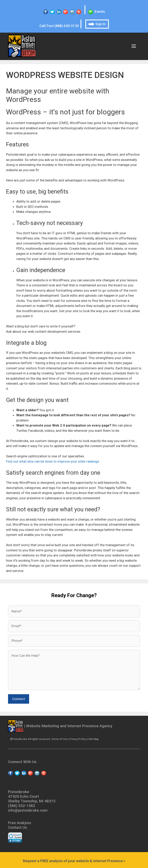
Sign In (97, 24)
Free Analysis (20, 823)
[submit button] (19, 699)
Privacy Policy (78, 739)
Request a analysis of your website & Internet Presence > (74, 861)
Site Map (94, 739)
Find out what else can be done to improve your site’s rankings (53, 461)
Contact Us (17, 827)
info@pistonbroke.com (28, 810)
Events (97, 11)
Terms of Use (59, 739)
